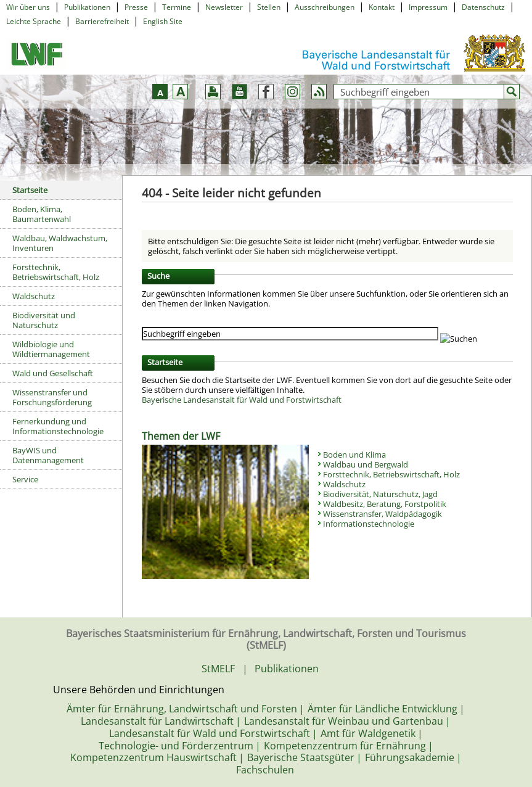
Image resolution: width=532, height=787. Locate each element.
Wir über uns (28, 7)
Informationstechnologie (369, 524)
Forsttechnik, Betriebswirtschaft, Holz (56, 272)
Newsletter (224, 7)
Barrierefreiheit (102, 21)
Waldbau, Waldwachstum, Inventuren (60, 243)
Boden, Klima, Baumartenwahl (42, 214)
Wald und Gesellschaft (53, 373)
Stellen (269, 7)
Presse (136, 7)
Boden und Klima (354, 455)
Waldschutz (34, 296)
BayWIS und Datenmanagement (48, 455)
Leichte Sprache (34, 21)
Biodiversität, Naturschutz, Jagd (380, 494)
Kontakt (382, 7)
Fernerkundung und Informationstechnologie (58, 426)
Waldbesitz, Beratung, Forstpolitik (385, 504)
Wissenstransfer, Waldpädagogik (383, 514)
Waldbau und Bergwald (366, 464)
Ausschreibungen (325, 7)
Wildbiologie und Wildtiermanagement (51, 349)
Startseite (30, 190)
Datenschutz (483, 7)
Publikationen (87, 7)
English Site (163, 21)
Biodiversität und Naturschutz (44, 320)
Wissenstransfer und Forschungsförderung (52, 397)
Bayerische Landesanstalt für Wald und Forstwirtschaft (242, 400)
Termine (177, 7)
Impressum (428, 7)
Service (25, 479)
